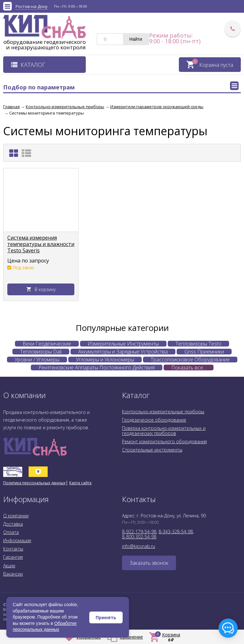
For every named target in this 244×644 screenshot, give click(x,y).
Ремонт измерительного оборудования (164, 441)
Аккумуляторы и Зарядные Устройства (123, 352)
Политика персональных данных (34, 483)
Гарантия (13, 557)
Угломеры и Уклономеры (105, 360)
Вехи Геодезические (47, 344)
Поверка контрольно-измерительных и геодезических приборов (164, 431)
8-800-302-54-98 (139, 537)
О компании (16, 516)
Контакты (13, 549)
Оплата (11, 532)
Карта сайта (80, 483)
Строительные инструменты (152, 450)
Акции (9, 566)
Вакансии (13, 574)
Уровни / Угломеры (37, 360)
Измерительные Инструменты (123, 344)
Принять (106, 617)
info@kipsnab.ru (139, 546)
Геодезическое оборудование (154, 420)
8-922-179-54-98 (139, 532)
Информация (17, 540)
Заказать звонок (149, 563)
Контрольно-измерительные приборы (163, 412)
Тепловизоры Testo (198, 344)
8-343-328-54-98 (176, 532)
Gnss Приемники (204, 352)
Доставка (13, 524)
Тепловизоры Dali (41, 352)
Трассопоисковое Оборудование (190, 360)
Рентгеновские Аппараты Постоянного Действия (97, 367)
